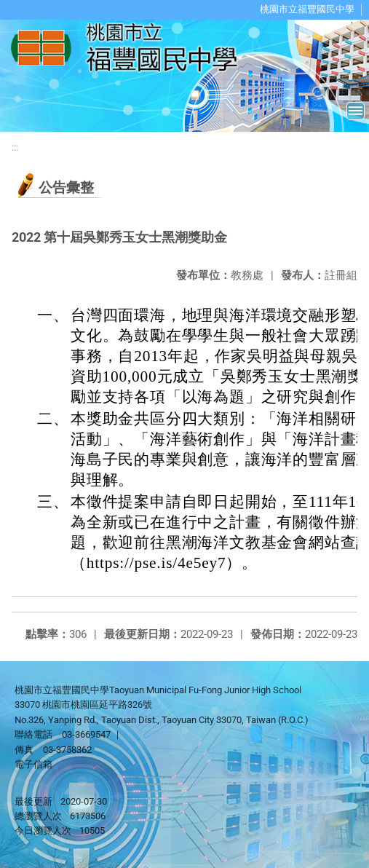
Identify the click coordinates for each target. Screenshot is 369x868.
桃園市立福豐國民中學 (307, 9)
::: (15, 147)
